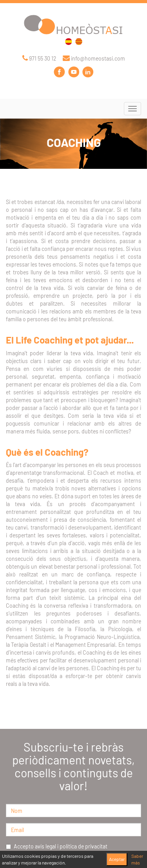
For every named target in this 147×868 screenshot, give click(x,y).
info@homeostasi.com (94, 58)
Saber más (137, 859)
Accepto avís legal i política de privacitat (57, 846)
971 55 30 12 (39, 58)
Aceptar (117, 859)
